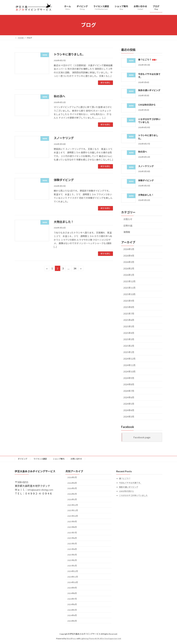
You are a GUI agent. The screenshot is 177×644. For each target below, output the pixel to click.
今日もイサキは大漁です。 (130, 483)
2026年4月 (129, 255)
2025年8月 (129, 307)
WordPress (71, 639)
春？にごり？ (147, 60)
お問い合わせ (76, 459)
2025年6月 (129, 320)
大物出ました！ (64, 222)
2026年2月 (129, 268)
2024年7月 (129, 391)
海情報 (127, 232)
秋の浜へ (59, 96)
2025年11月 (129, 288)
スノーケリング (64, 138)
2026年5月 (129, 249)
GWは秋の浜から (147, 105)
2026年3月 (129, 262)
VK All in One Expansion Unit (109, 639)
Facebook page (142, 437)
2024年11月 (129, 365)
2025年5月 (129, 326)
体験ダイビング (64, 180)
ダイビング (23, 459)
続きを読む (105, 83)
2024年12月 (129, 359)
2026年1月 (129, 275)
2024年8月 (129, 384)
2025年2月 (129, 346)
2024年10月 (129, 372)
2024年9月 (129, 378)
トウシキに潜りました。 (69, 54)
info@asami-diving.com (40, 490)
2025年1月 (129, 352)
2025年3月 (129, 339)
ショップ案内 (59, 459)
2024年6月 (129, 397)
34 (75, 269)
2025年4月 (129, 333)
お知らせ (128, 219)
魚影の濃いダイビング (149, 90)
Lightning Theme (88, 639)
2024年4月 (129, 410)
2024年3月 (129, 417)
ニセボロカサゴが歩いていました (133, 496)
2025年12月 (129, 281)
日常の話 (128, 225)
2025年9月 (129, 301)
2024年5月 (129, 404)
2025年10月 (129, 294)
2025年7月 (129, 313)
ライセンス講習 (40, 459)
